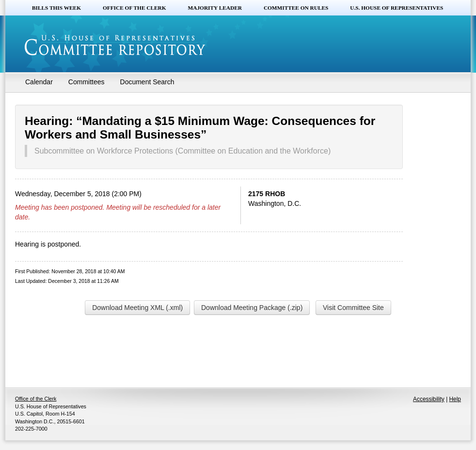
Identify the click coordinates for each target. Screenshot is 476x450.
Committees (87, 82)
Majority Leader (215, 8)
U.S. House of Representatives (397, 8)
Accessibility (429, 399)
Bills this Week (56, 8)
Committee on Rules (296, 8)
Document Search (147, 82)
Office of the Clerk (135, 8)
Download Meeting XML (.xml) (137, 308)
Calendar (39, 82)
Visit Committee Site (353, 308)
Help (455, 399)
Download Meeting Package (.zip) (252, 308)
